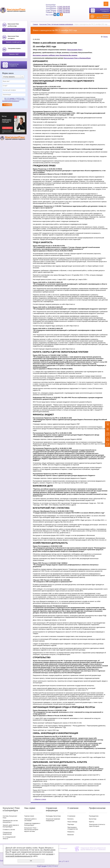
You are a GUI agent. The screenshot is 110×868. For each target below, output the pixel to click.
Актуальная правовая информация (53, 820)
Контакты (70, 819)
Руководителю (94, 816)
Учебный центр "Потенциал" (59, 849)
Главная (35, 24)
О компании (71, 816)
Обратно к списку (39, 799)
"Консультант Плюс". (75, 50)
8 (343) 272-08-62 (64, 10)
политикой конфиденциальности (11, 101)
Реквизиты (71, 832)
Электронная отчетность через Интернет (97, 825)
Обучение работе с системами (31, 820)
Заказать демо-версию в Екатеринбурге (11, 826)
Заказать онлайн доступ (14, 30)
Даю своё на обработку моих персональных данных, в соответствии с (14, 100)
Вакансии (71, 835)
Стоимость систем (9, 830)
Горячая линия (29, 816)
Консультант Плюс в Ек (72, 58)
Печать (105, 37)
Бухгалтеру (93, 819)
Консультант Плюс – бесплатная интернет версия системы (31, 830)
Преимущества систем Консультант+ (10, 821)
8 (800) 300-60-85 (64, 9)
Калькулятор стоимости (104, 10)
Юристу (92, 822)
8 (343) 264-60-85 (64, 7)
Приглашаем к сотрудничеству (73, 828)
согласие (12, 98)
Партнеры (71, 824)
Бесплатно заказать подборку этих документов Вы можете (55, 55)
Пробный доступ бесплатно (103, 16)
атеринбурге (86, 58)
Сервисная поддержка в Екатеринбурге (32, 824)
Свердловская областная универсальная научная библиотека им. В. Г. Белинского (93, 849)
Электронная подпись (14, 48)
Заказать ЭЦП (14, 54)
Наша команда (72, 822)
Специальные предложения (7, 833)
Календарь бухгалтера (53, 816)
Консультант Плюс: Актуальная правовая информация (56, 24)
